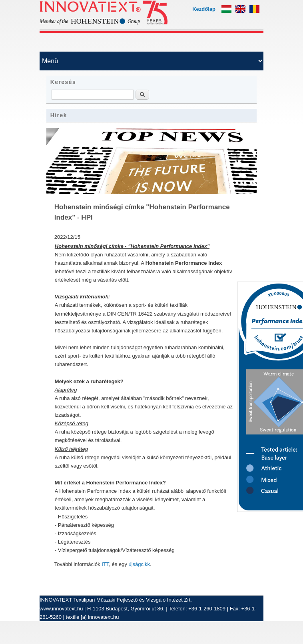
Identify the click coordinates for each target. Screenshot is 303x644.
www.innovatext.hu (61, 609)
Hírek (59, 115)
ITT (105, 564)
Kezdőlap (204, 9)
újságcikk (139, 564)
